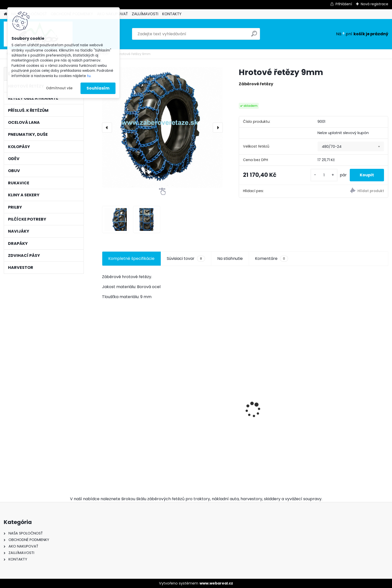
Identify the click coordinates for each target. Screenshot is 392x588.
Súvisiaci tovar (186, 259)
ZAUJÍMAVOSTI (145, 14)
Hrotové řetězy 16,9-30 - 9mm (134, 409)
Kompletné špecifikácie (131, 258)
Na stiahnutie (230, 258)
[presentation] (107, 128)
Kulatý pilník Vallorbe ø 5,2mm (352, 434)
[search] (254, 36)
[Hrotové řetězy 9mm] (162, 127)
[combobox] (351, 147)
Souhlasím (98, 88)
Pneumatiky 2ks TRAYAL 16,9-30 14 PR (280, 429)
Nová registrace (374, 4)
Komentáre (271, 259)
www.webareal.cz (216, 583)
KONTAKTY (172, 14)
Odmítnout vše (59, 88)
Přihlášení (344, 4)
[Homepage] (5, 14)
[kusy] (324, 175)
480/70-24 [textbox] (332, 147)
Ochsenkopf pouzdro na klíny (206, 434)
